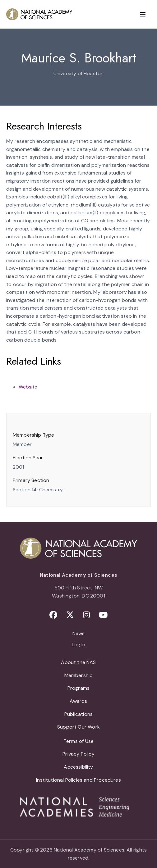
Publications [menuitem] (78, 714)
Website (28, 387)
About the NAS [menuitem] (78, 662)
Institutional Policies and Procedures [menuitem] (78, 780)
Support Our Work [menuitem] (78, 727)
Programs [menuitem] (78, 688)
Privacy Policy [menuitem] (78, 754)
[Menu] (143, 14)
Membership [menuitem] (79, 675)
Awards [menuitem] (78, 701)
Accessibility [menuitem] (78, 767)
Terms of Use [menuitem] (78, 741)
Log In (78, 645)
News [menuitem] (79, 633)
